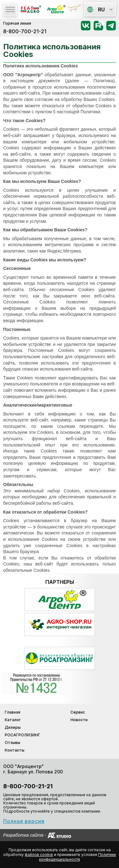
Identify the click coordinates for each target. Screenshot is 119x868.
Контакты (15, 750)
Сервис (78, 712)
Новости (79, 720)
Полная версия (24, 821)
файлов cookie (39, 855)
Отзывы (13, 743)
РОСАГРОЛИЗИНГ (23, 735)
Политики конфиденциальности (77, 857)
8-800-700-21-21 (25, 31)
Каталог (13, 720)
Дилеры (13, 727)
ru (96, 9)
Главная (13, 712)
